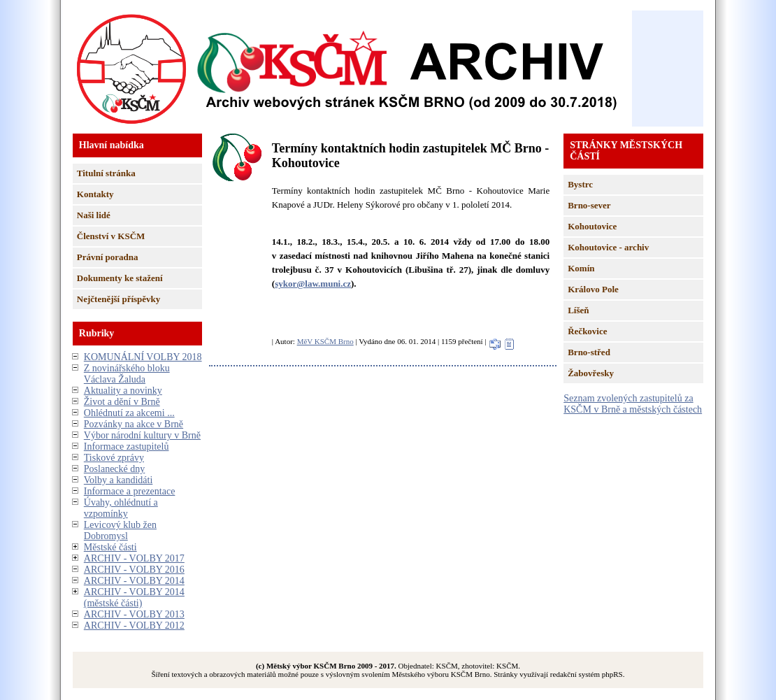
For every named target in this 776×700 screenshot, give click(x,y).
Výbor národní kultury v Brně (142, 435)
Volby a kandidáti (118, 480)
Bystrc (580, 184)
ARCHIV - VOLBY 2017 (134, 558)
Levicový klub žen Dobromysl (120, 530)
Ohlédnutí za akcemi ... (129, 413)
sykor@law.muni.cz (313, 284)
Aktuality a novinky (123, 391)
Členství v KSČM (111, 236)
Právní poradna (108, 257)
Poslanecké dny (114, 469)
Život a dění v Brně (122, 402)
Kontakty (95, 194)
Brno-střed (589, 352)
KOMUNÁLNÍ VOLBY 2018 (143, 357)
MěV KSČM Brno (325, 341)
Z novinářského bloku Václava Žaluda (127, 374)
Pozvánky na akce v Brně (134, 424)
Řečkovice (587, 331)
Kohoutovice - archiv (608, 247)
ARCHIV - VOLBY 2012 (134, 626)
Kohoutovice (592, 226)
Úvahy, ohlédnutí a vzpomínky (121, 508)
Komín (581, 268)
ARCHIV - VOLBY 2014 (134, 581)
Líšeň (578, 310)
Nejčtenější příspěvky (119, 299)
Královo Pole (593, 289)
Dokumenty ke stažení (120, 278)
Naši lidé (94, 215)
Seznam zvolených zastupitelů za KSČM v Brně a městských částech (633, 404)
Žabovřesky (591, 373)
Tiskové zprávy (114, 458)
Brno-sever (589, 205)
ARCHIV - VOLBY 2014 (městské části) (134, 598)
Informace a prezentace (130, 491)
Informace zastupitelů (127, 447)
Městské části (110, 547)
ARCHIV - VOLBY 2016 (134, 570)
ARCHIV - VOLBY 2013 (134, 614)
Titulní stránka (106, 173)
